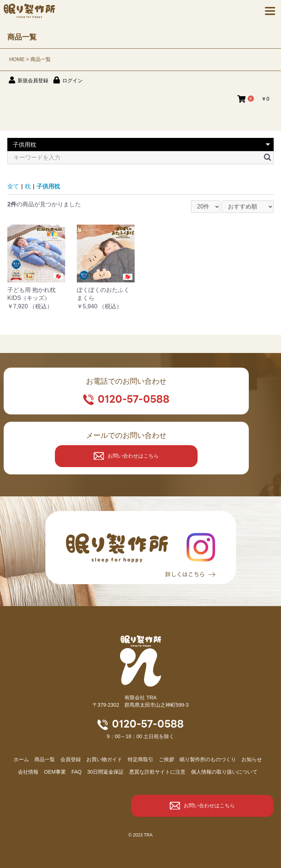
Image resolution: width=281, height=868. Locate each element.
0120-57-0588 (134, 399)
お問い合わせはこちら (133, 456)
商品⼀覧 (45, 759)
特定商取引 (140, 759)
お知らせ (252, 759)
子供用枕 (48, 186)
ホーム (21, 759)
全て (13, 186)
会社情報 (28, 772)
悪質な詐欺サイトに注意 (157, 772)
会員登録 (71, 759)
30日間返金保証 (105, 772)
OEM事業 (55, 772)
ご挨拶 (166, 759)
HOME (17, 59)
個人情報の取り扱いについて (224, 772)
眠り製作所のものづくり (208, 759)
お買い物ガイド (104, 759)
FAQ (76, 772)
